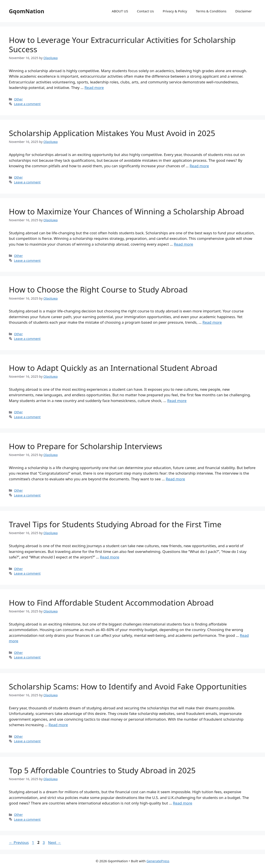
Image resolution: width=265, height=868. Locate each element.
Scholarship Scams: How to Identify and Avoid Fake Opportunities (128, 686)
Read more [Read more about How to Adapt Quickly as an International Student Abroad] (177, 401)
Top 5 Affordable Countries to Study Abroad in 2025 (102, 770)
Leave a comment (27, 104)
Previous (19, 842)
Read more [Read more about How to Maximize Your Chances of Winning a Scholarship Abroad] (184, 244)
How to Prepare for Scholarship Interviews (86, 446)
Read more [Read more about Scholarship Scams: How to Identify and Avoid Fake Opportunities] (58, 725)
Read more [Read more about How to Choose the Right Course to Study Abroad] (212, 322)
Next (54, 842)
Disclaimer (243, 11)
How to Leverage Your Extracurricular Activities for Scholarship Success (122, 45)
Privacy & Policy (175, 11)
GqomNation (26, 11)
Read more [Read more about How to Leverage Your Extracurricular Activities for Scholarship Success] (94, 88)
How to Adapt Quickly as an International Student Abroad (113, 368)
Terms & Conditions (211, 11)
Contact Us (145, 11)
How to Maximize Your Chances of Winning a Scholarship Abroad (127, 211)
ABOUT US (120, 11)
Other (18, 99)
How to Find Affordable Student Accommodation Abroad (111, 603)
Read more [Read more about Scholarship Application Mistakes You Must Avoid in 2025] (199, 166)
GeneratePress (158, 861)
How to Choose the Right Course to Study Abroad (98, 290)
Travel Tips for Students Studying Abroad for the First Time (115, 524)
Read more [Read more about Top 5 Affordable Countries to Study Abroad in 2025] (183, 803)
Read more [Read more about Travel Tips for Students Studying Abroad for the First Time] (110, 557)
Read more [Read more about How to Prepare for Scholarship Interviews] (175, 479)
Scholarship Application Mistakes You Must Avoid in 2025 (112, 133)
